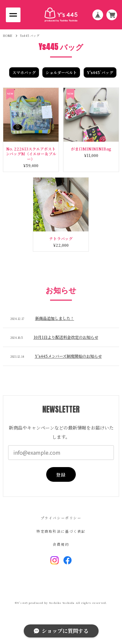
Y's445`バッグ (100, 72)
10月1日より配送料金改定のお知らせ (66, 337)
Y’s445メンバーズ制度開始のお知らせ (68, 356)
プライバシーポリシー (61, 518)
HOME (8, 36)
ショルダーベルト (61, 72)
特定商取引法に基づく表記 (61, 532)
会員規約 (61, 545)
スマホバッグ (24, 72)
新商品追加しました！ (55, 318)
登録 (61, 475)
